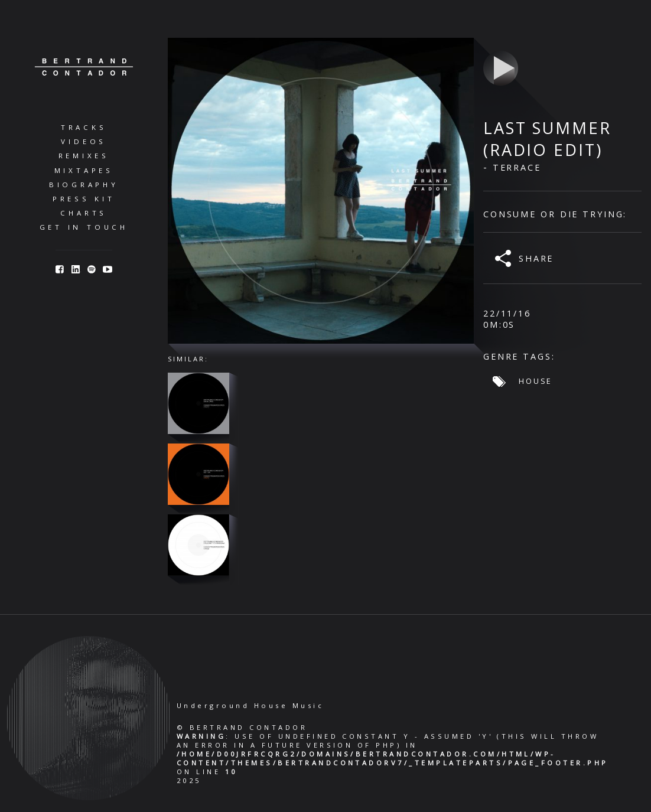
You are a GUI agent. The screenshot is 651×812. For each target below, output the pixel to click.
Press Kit (84, 199)
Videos (84, 141)
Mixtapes (84, 170)
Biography (84, 185)
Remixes (84, 156)
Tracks (84, 127)
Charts (84, 213)
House (536, 381)
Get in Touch (84, 227)
